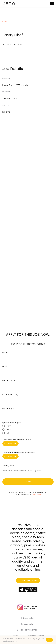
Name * (6, 352)
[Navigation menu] (52, 4)
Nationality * (8, 409)
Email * (6, 366)
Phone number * (10, 380)
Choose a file (10, 444)
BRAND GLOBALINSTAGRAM (31, 607)
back (5, 22)
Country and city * (11, 395)
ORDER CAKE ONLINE (28, 580)
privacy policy (36, 495)
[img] (20, 607)
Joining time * (9, 466)
